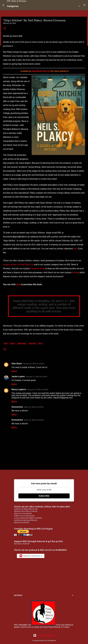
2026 (6, 344)
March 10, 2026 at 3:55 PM (34, 420)
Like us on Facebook (23, 513)
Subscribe (44, 496)
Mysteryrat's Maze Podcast (26, 511)
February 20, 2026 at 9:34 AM (33, 364)
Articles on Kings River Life (26, 509)
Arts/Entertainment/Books (26, 520)
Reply (14, 371)
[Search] (84, 5)
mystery (32, 344)
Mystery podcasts (22, 522)
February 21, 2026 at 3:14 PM (36, 377)
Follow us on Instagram (24, 516)
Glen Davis (17, 364)
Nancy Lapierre (19, 389)
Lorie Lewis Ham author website (28, 518)
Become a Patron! (22, 544)
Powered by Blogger (44, 635)
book (13, 344)
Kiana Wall (22, 344)
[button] (4, 28)
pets (41, 344)
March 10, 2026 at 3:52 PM (34, 407)
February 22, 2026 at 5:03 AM (38, 390)
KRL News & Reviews (17, 1)
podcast (75, 272)
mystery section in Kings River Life (18, 265)
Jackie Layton (18, 377)
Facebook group (38, 268)
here (75, 249)
